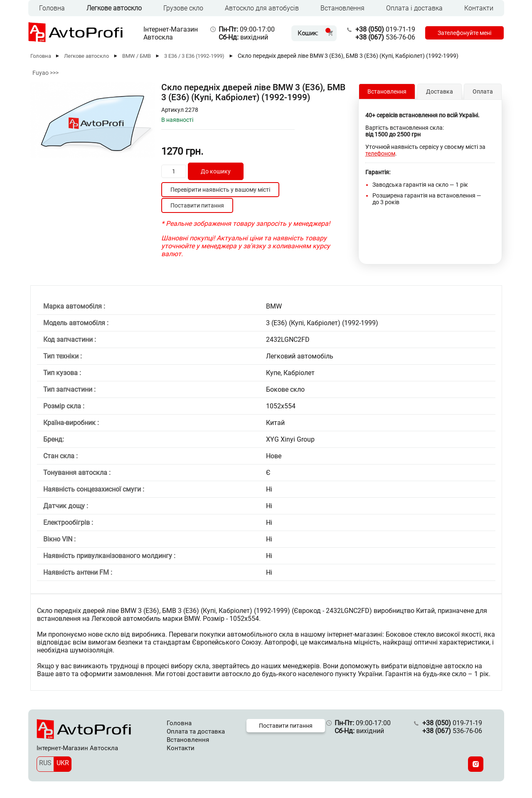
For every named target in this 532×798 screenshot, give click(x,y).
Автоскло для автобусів (262, 8)
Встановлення (342, 8)
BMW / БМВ (137, 56)
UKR (63, 763)
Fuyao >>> (46, 73)
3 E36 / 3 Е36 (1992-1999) (194, 56)
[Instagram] (476, 764)
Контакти (479, 8)
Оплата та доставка (196, 731)
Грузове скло (183, 8)
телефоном (380, 153)
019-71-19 (385, 29)
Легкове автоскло (114, 8)
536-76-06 (385, 37)
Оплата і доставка (414, 8)
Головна (52, 8)
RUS (45, 763)
